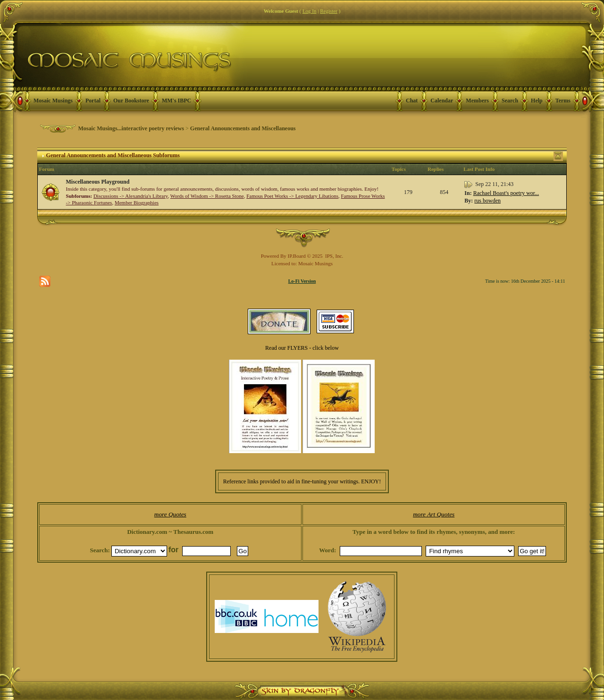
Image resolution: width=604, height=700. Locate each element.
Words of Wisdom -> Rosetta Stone (207, 196)
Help (537, 101)
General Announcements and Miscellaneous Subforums (113, 155)
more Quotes (170, 514)
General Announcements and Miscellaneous (243, 128)
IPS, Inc (333, 256)
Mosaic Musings (53, 101)
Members (477, 101)
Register (329, 11)
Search (510, 101)
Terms (563, 101)
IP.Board (297, 256)
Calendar (442, 101)
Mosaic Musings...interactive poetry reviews (131, 128)
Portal (93, 101)
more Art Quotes (434, 514)
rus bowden (487, 201)
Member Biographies (137, 202)
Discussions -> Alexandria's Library (130, 196)
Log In (310, 11)
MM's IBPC (176, 101)
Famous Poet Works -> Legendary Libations (292, 196)
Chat (412, 101)
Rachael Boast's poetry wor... (506, 193)
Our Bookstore (131, 101)
